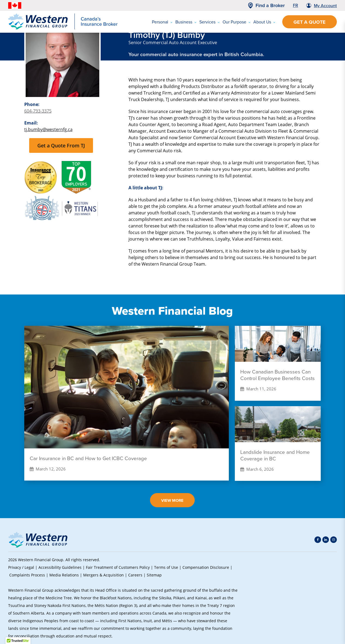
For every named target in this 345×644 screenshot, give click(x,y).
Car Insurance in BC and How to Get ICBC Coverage (88, 458)
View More (172, 500)
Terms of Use (166, 567)
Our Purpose (237, 22)
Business (186, 22)
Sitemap (154, 575)
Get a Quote (310, 22)
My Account (325, 5)
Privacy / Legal (21, 567)
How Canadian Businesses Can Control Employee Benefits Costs (277, 375)
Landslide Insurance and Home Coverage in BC (275, 455)
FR (295, 5)
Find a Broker (270, 5)
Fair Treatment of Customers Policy (118, 567)
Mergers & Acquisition (103, 575)
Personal (162, 22)
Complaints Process (27, 575)
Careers (135, 575)
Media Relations (64, 575)
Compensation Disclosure (206, 567)
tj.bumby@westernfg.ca (48, 129)
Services (210, 22)
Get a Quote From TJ (61, 145)
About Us (264, 22)
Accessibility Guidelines (60, 567)
